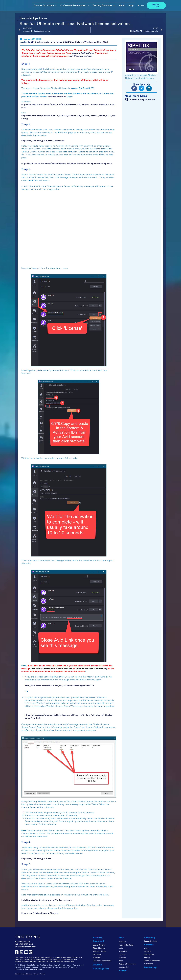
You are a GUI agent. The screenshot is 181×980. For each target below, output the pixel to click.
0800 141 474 (24, 942)
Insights (122, 971)
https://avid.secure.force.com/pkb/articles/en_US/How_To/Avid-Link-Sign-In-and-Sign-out (67, 163)
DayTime (97, 965)
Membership (150, 967)
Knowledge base (101, 969)
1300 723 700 (28, 937)
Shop (121, 938)
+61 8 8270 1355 (26, 944)
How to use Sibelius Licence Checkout (40, 913)
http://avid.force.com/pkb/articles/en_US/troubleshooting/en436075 (59, 686)
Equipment (98, 941)
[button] (134, 88)
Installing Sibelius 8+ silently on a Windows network (47, 900)
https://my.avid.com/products (36, 859)
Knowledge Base (33, 18)
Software (97, 938)
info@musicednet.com (26, 947)
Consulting (150, 938)
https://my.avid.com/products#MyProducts (43, 141)
